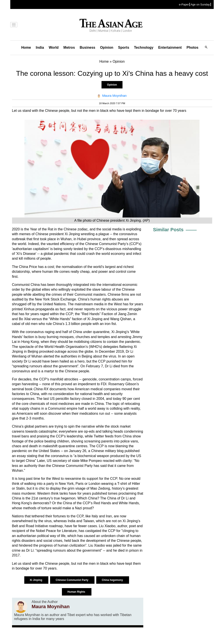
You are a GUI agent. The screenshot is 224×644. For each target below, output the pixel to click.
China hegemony (113, 580)
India (40, 47)
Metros (69, 47)
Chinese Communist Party (72, 580)
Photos (192, 47)
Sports (124, 47)
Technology (144, 47)
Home (26, 47)
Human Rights (77, 592)
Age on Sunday (200, 4)
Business (87, 47)
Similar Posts (168, 230)
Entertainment (170, 47)
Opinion (107, 47)
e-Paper (184, 4)
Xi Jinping (36, 580)
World (54, 47)
